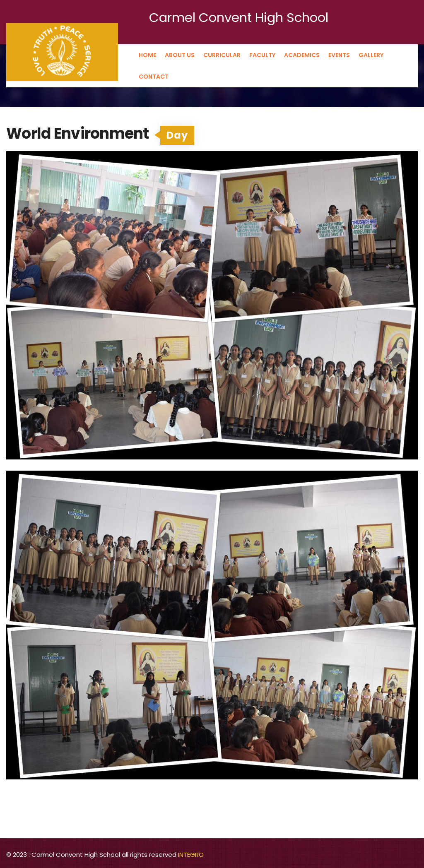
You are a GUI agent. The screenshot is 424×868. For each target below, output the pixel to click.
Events (339, 55)
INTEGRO (191, 855)
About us (180, 55)
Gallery (371, 55)
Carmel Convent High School (239, 17)
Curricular (222, 55)
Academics (302, 55)
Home (147, 55)
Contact (154, 77)
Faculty (262, 55)
